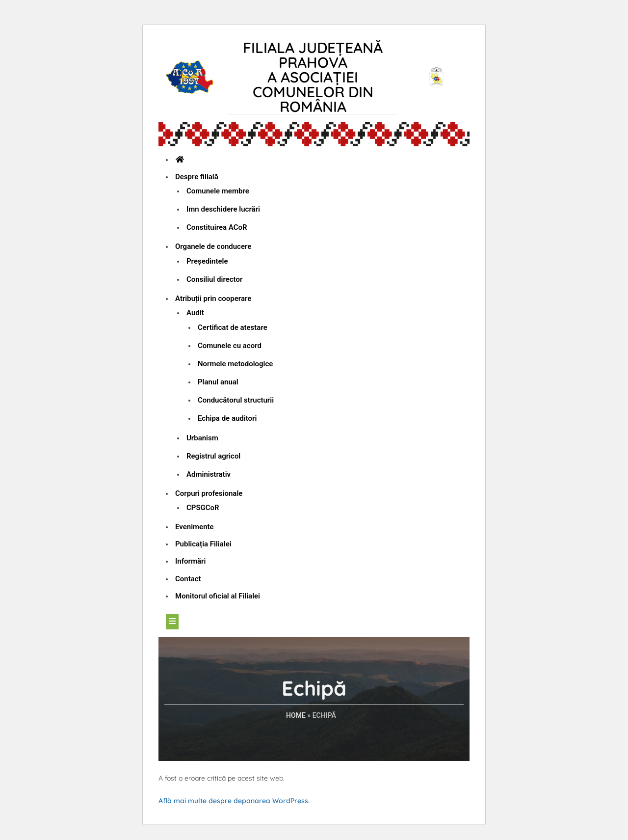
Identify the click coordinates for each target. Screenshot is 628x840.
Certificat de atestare (233, 327)
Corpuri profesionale (209, 493)
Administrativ (209, 474)
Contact (188, 579)
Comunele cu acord (230, 346)
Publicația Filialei (203, 544)
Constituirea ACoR (217, 227)
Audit (195, 313)
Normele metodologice (235, 364)
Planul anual (218, 382)
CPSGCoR (203, 508)
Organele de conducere (213, 246)
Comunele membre (218, 191)
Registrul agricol (213, 456)
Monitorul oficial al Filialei (218, 596)
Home (296, 715)
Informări (190, 561)
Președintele (207, 261)
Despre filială (197, 177)
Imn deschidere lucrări (223, 209)
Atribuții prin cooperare (213, 298)
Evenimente (195, 527)
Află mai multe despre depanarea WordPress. (234, 801)
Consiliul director (214, 279)
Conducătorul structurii (236, 400)
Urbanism (202, 438)
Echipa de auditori (227, 418)
